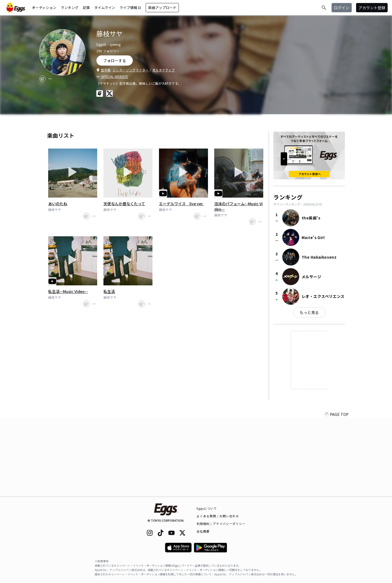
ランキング (70, 7)
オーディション (44, 7)
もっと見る (309, 312)
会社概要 (203, 531)
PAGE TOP (336, 493)
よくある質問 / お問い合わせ (218, 516)
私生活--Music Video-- (68, 291)
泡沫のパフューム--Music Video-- (238, 206)
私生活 (109, 291)
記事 (86, 7)
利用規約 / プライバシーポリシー (221, 524)
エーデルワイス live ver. (181, 204)
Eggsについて (207, 508)
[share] (42, 79)
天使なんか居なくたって (124, 204)
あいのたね (58, 204)
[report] (50, 79)
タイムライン (105, 7)
